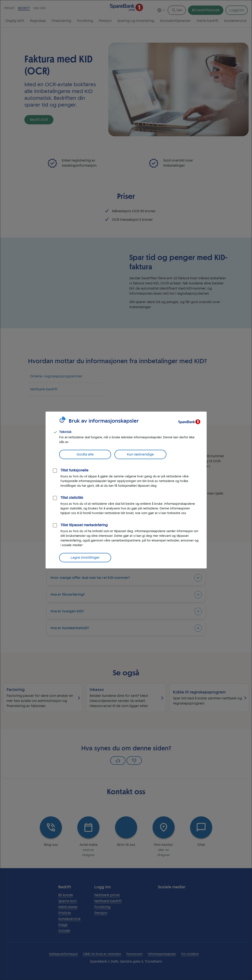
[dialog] (126, 490)
